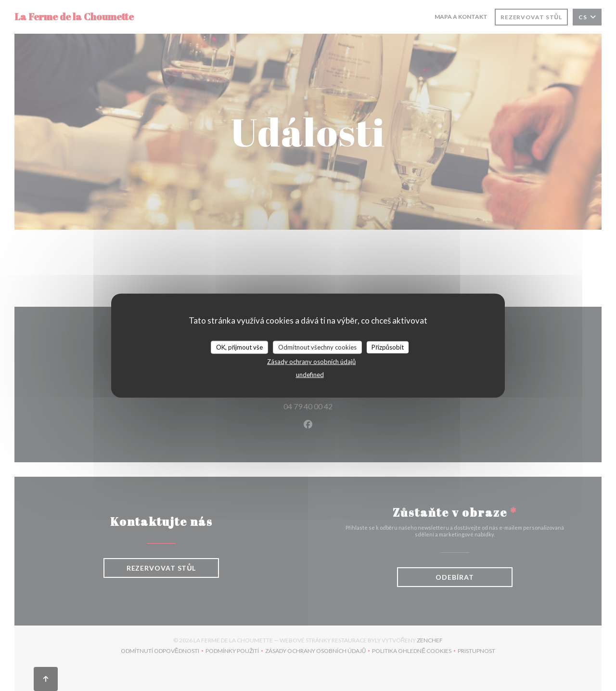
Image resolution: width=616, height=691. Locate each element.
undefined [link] (310, 375)
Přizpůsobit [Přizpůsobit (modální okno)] (388, 347)
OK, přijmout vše (239, 347)
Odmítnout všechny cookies (317, 347)
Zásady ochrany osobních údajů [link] (311, 362)
